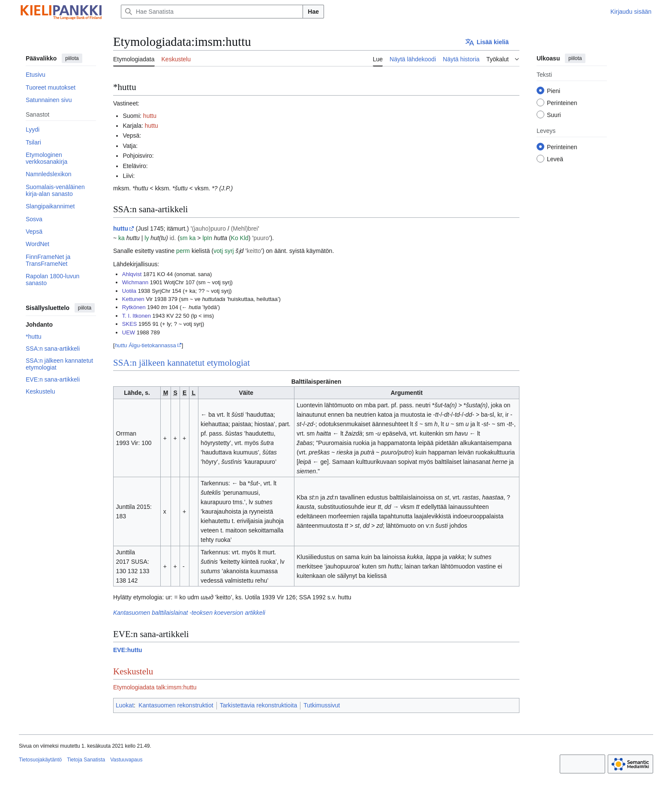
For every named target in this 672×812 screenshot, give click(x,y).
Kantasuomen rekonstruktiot (176, 705)
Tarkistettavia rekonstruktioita (259, 705)
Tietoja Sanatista (86, 760)
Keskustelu (133, 671)
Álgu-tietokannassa (145, 345)
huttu (150, 116)
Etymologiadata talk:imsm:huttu (155, 687)
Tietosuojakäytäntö (40, 760)
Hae (313, 12)
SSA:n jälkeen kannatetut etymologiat (181, 363)
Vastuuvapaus (126, 760)
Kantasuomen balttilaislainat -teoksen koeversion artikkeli (189, 613)
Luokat (125, 705)
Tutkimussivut (322, 705)
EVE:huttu (128, 650)
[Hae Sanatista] (212, 12)
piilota (72, 58)
